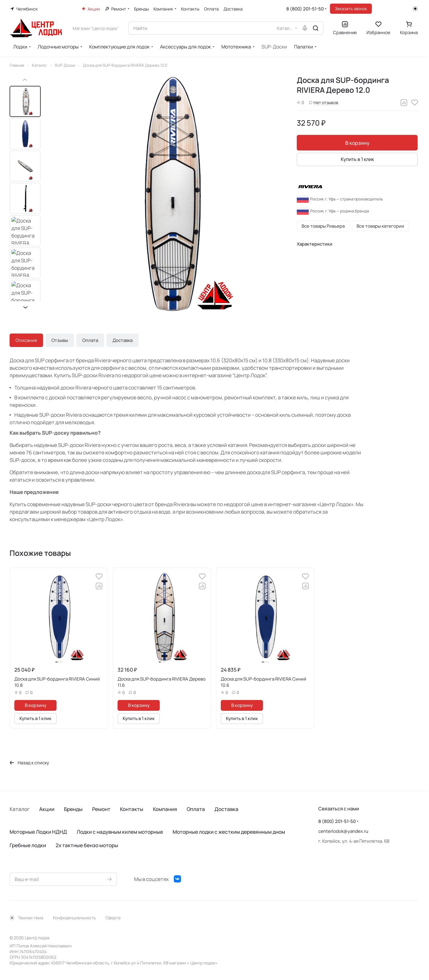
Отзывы (60, 340)
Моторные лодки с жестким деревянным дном (229, 832)
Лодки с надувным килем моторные (120, 832)
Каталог (20, 809)
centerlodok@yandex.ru (343, 831)
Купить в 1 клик (357, 159)
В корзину (357, 143)
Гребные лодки (28, 845)
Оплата (90, 340)
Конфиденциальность (74, 918)
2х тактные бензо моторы (87, 845)
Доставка (123, 340)
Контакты (132, 809)
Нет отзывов (324, 102)
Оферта (113, 918)
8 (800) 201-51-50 (305, 9)
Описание (26, 340)
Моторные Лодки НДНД (38, 832)
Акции (47, 809)
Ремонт (101, 809)
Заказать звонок (351, 9)
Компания (165, 809)
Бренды (73, 809)
